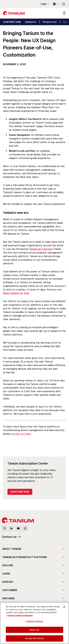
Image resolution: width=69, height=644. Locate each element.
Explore (8, 565)
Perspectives (50, 22)
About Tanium (12, 549)
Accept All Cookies (34, 638)
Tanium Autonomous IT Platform (24, 557)
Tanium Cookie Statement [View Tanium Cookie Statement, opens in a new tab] (20, 615)
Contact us (9, 537)
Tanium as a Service (41, 249)
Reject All (34, 630)
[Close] (64, 607)
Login (44, 4)
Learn (6, 574)
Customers (10, 590)
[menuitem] (34, 549)
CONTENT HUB (12, 22)
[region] (34, 623)
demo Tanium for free (16, 293)
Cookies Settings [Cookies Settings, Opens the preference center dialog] (34, 621)
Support (8, 582)
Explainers (31, 22)
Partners (8, 598)
